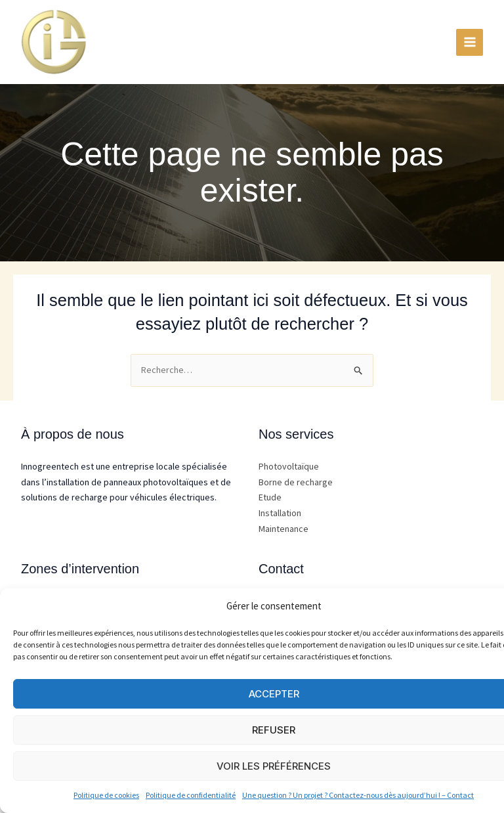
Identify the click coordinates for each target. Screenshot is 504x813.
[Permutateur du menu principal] (470, 42)
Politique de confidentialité (191, 795)
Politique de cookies (106, 795)
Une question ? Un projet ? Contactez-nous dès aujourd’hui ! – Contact (358, 795)
